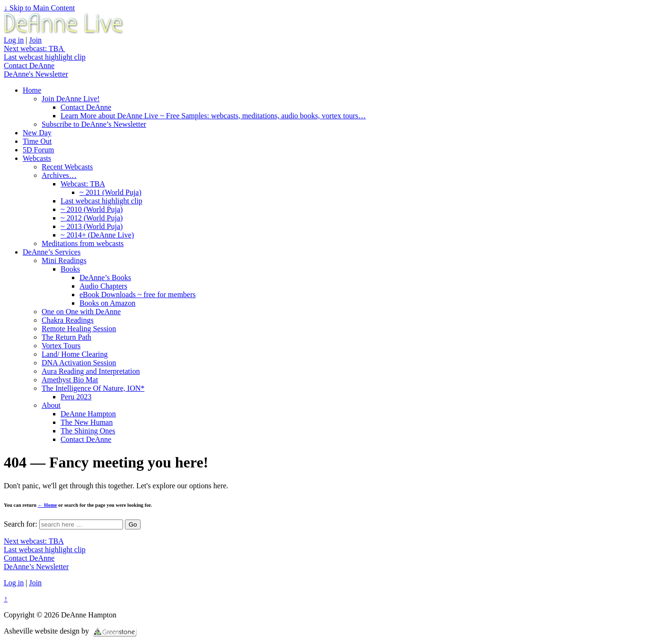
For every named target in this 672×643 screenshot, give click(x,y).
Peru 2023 (76, 397)
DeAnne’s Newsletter (36, 567)
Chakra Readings (68, 320)
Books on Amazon (107, 303)
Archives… (59, 175)
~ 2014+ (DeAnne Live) (97, 235)
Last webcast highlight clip (45, 57)
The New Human (87, 422)
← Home (48, 505)
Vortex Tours (61, 346)
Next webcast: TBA (35, 48)
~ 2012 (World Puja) (92, 218)
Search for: (21, 524)
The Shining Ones (88, 431)
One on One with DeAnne (81, 312)
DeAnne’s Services (52, 252)
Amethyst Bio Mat (70, 380)
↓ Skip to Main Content (39, 8)
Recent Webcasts (67, 167)
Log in (14, 40)
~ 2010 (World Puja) (92, 209)
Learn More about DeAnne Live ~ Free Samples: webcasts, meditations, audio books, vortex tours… (213, 116)
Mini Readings (64, 260)
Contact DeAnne (29, 66)
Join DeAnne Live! (71, 99)
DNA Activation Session (79, 363)
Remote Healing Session (79, 329)
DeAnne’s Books (105, 277)
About (51, 405)
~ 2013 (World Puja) (92, 226)
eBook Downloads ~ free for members (137, 295)
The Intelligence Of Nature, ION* (93, 388)
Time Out (37, 141)
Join (35, 40)
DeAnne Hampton (88, 414)
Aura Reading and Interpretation (91, 371)
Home (32, 90)
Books (70, 269)
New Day (37, 133)
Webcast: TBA (83, 184)
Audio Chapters (103, 286)
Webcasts (37, 158)
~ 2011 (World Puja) (111, 192)
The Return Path (66, 337)
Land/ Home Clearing (75, 354)
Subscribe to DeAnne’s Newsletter (94, 124)
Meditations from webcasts (83, 243)
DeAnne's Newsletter (36, 74)
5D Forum (38, 150)
